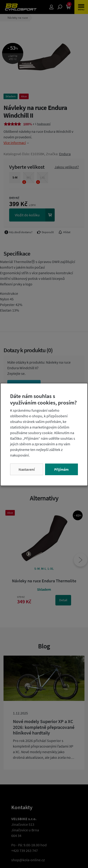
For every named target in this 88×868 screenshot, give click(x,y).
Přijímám (61, 469)
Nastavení (27, 469)
